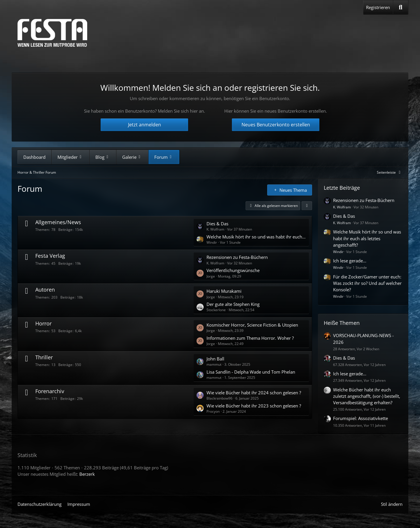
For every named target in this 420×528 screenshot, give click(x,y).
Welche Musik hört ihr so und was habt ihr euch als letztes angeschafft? (256, 237)
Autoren (45, 290)
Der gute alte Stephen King (233, 304)
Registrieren (378, 7)
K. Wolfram (342, 207)
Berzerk (87, 474)
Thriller (44, 357)
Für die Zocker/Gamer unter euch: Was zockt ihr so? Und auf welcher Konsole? (367, 283)
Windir (338, 252)
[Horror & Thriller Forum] (52, 33)
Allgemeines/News (58, 222)
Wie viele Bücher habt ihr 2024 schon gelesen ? (254, 393)
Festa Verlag (50, 256)
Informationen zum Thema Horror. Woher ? (250, 338)
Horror (43, 323)
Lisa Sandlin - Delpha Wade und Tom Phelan (251, 372)
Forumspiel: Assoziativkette (360, 418)
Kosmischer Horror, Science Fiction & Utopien (252, 325)
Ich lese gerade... (350, 261)
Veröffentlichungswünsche (233, 270)
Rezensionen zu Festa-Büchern (237, 257)
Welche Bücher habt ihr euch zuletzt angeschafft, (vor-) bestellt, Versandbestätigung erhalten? (367, 396)
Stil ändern (392, 504)
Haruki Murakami (224, 291)
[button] (307, 206)
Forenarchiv (50, 391)
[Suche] (401, 7)
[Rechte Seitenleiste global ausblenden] (390, 172)
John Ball (215, 359)
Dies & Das (217, 224)
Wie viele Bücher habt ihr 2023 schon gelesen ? (254, 406)
